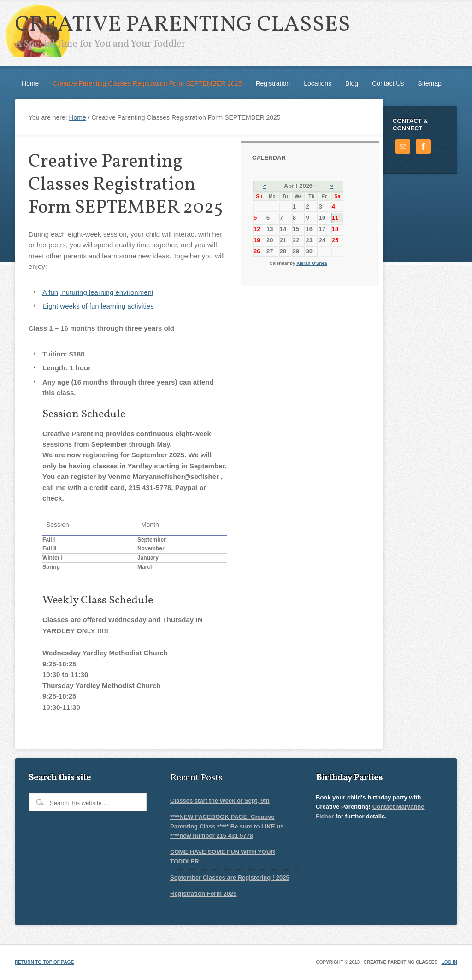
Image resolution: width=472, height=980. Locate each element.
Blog (352, 83)
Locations (318, 83)
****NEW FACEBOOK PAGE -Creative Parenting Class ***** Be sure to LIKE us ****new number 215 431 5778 (227, 826)
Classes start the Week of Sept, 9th (220, 801)
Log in (449, 962)
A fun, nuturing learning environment (98, 292)
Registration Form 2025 (204, 894)
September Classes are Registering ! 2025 (230, 878)
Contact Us (388, 83)
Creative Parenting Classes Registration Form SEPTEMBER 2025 (147, 83)
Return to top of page (44, 962)
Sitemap (429, 83)
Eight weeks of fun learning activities (98, 306)
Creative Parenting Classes (183, 25)
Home (30, 83)
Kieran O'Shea (312, 263)
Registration (273, 83)
